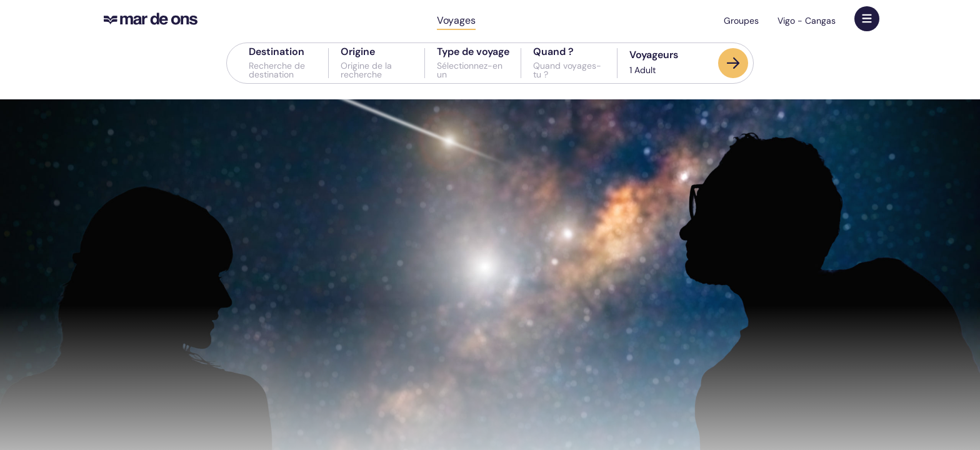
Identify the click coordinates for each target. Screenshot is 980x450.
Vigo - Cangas (807, 21)
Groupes (741, 21)
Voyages (456, 20)
